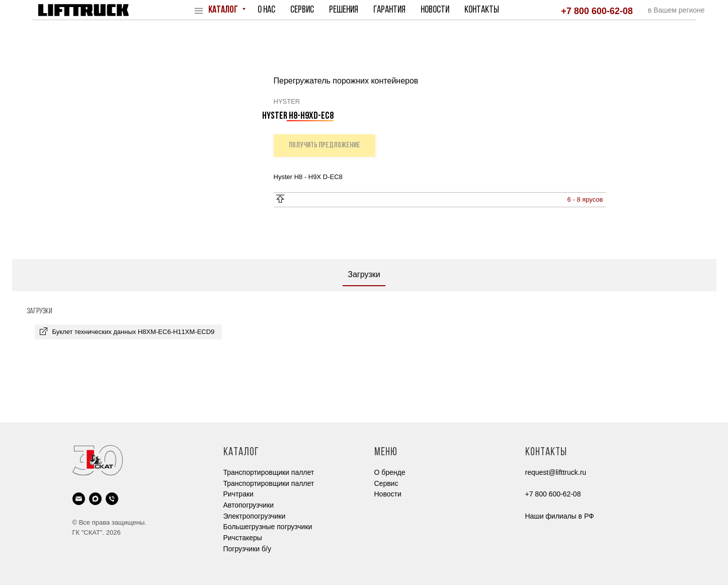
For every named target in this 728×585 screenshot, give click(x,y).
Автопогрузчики (249, 505)
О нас (266, 10)
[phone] (112, 499)
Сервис (302, 10)
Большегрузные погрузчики (268, 527)
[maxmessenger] (95, 499)
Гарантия (389, 10)
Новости (435, 10)
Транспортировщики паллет (269, 472)
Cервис (386, 483)
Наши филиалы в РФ (560, 516)
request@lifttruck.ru (556, 472)
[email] (79, 499)
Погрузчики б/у (247, 549)
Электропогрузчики (255, 516)
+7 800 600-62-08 (597, 11)
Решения (344, 10)
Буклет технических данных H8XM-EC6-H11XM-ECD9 (134, 332)
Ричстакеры (243, 538)
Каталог (224, 10)
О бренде (390, 472)
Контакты (482, 10)
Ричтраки (238, 494)
